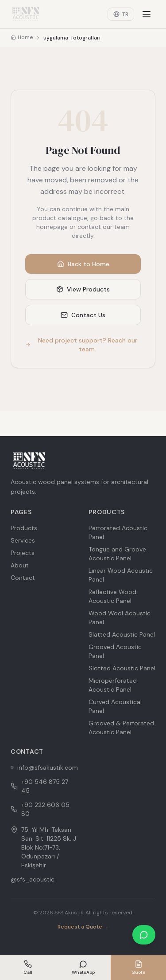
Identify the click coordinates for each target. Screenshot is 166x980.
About (20, 565)
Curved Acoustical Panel (115, 706)
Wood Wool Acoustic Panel (120, 618)
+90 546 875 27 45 (39, 786)
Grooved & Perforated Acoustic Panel (121, 728)
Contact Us (83, 315)
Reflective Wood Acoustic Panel (112, 596)
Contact (23, 578)
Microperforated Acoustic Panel (113, 685)
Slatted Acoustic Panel (122, 634)
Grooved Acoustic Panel (115, 651)
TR (121, 14)
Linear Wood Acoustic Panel (121, 575)
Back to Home (83, 264)
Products (24, 528)
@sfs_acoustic (33, 879)
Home (22, 37)
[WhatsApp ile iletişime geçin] (144, 935)
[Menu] (147, 14)
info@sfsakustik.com (44, 767)
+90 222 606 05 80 (40, 809)
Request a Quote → (83, 927)
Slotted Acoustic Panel (122, 668)
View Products (83, 289)
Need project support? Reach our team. (81, 345)
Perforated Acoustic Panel (118, 532)
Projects (23, 553)
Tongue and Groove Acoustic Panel (117, 554)
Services (23, 540)
